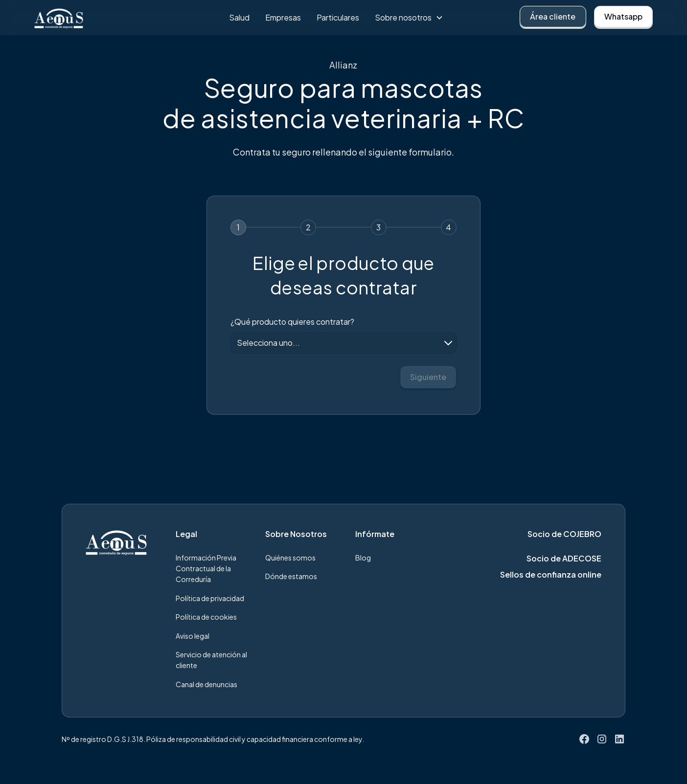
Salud (239, 17)
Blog (363, 558)
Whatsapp (623, 16)
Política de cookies (206, 617)
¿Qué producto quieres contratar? (292, 322)
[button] (409, 18)
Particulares (338, 17)
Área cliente (553, 16)
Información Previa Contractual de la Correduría (206, 569)
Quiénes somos (290, 558)
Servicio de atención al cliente (211, 660)
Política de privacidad (210, 598)
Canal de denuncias (206, 684)
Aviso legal (193, 636)
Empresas (283, 17)
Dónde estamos (291, 576)
